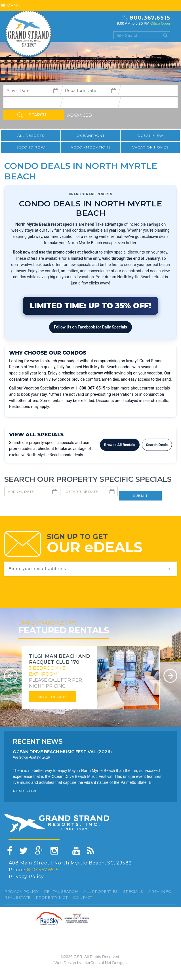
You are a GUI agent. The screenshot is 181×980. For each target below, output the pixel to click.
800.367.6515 (150, 18)
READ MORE (25, 791)
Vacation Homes (150, 147)
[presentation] (134, 587)
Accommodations (91, 147)
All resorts (31, 136)
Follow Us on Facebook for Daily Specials (90, 327)
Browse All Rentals (120, 445)
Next (170, 676)
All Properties (101, 891)
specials (133, 891)
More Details (53, 697)
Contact (83, 897)
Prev (11, 676)
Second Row (31, 147)
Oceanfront (91, 136)
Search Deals (157, 445)
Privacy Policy (26, 877)
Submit (140, 496)
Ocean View (150, 136)
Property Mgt (52, 897)
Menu (11, 6)
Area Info (160, 891)
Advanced (80, 115)
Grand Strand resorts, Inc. (28, 33)
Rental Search (61, 891)
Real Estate (17, 897)
